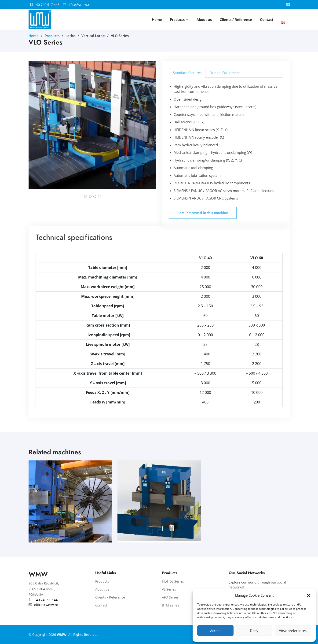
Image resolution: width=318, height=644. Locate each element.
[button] (309, 595)
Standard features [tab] (187, 73)
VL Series (169, 589)
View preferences (293, 631)
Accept (215, 631)
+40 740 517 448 (47, 5)
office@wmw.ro (79, 5)
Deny (254, 631)
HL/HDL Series (173, 581)
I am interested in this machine (203, 213)
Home (157, 19)
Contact (267, 19)
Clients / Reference (236, 19)
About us (204, 19)
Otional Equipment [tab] (225, 73)
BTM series (171, 605)
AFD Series (170, 597)
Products (52, 36)
